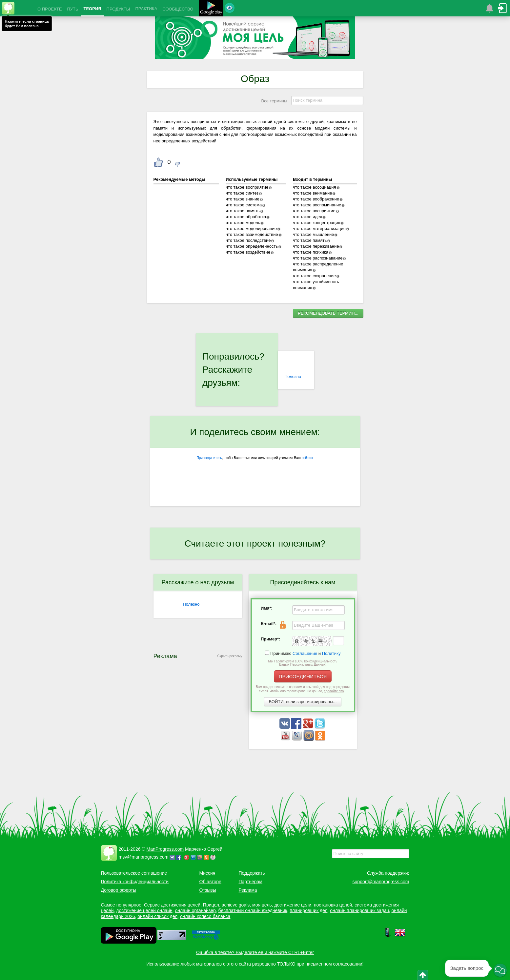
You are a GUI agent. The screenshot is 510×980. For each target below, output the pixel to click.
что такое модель (243, 223)
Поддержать (252, 873)
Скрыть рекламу (230, 656)
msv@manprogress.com (144, 857)
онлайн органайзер (195, 910)
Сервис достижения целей (172, 905)
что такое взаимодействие (252, 234)
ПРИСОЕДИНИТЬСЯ (303, 676)
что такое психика (311, 252)
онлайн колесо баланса (205, 916)
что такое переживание (316, 246)
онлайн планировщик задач (359, 910)
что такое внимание (313, 193)
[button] (500, 970)
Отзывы (208, 890)
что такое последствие (248, 240)
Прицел (211, 905)
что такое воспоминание (317, 205)
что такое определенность (252, 246)
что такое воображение (316, 199)
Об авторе (210, 882)
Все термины (274, 101)
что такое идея (307, 217)
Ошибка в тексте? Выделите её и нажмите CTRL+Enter (255, 952)
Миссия (207, 873)
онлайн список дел (157, 916)
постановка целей (333, 905)
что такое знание (242, 199)
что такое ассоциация (315, 187)
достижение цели (293, 905)
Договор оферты (119, 890)
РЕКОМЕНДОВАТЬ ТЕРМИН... (328, 313)
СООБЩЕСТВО (178, 9)
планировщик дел (308, 910)
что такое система (244, 205)
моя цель (262, 905)
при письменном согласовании (330, 964)
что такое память (243, 211)
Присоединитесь (209, 458)
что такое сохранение (314, 276)
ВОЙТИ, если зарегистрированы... (303, 702)
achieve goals (236, 905)
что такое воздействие (248, 252)
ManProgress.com (165, 849)
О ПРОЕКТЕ (50, 9)
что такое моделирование (251, 229)
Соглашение (305, 653)
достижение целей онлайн (144, 910)
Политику (331, 653)
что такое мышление (314, 234)
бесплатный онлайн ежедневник (253, 910)
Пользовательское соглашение (134, 873)
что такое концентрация (316, 223)
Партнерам (251, 882)
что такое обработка (246, 217)
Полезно (293, 376)
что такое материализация (319, 229)
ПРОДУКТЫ (118, 9)
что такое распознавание (318, 258)
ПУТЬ (72, 9)
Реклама (248, 890)
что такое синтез (242, 193)
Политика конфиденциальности (135, 882)
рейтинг (307, 458)
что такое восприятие (247, 187)
